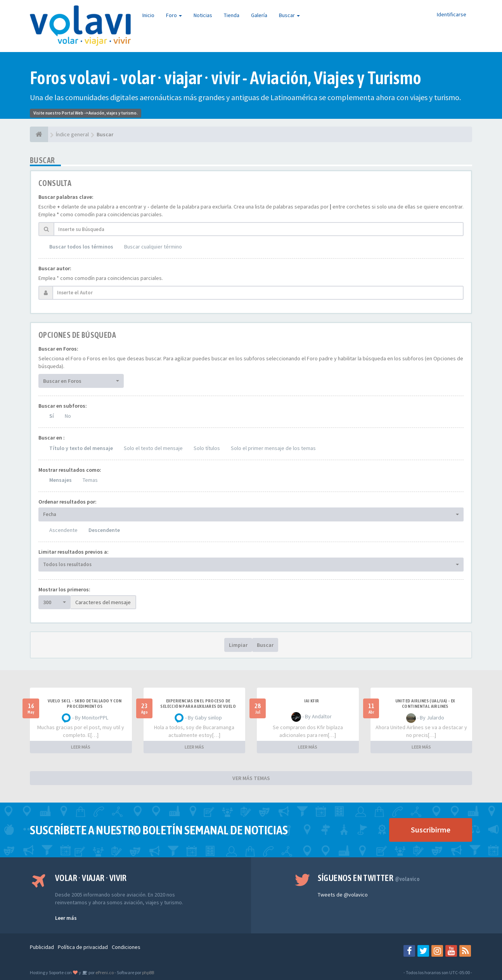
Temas (90, 480)
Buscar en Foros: (58, 349)
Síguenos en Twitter (369, 878)
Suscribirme (431, 830)
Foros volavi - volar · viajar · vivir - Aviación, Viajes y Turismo (226, 78)
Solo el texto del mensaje (153, 448)
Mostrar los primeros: (64, 589)
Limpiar (238, 645)
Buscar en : (52, 438)
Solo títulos (207, 448)
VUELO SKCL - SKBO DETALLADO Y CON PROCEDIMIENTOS (85, 704)
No (68, 416)
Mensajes (61, 480)
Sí (52, 416)
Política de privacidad (83, 947)
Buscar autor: (55, 268)
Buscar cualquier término (153, 247)
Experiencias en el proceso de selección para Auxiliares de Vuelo (198, 704)
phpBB (148, 972)
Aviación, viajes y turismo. (113, 113)
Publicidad (42, 947)
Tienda (232, 15)
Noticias (203, 15)
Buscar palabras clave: (66, 197)
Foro (174, 15)
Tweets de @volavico (343, 895)
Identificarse (452, 14)
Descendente (104, 530)
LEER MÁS (81, 747)
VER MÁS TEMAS (251, 778)
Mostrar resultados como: (70, 470)
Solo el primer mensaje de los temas (273, 448)
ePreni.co (104, 972)
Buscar (289, 15)
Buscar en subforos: (63, 406)
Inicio (148, 15)
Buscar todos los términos (81, 247)
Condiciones (126, 947)
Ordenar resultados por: (68, 502)
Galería (259, 15)
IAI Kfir (312, 701)
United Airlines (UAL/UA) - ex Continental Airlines (425, 704)
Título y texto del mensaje (81, 448)
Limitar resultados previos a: (74, 552)
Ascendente (63, 530)
